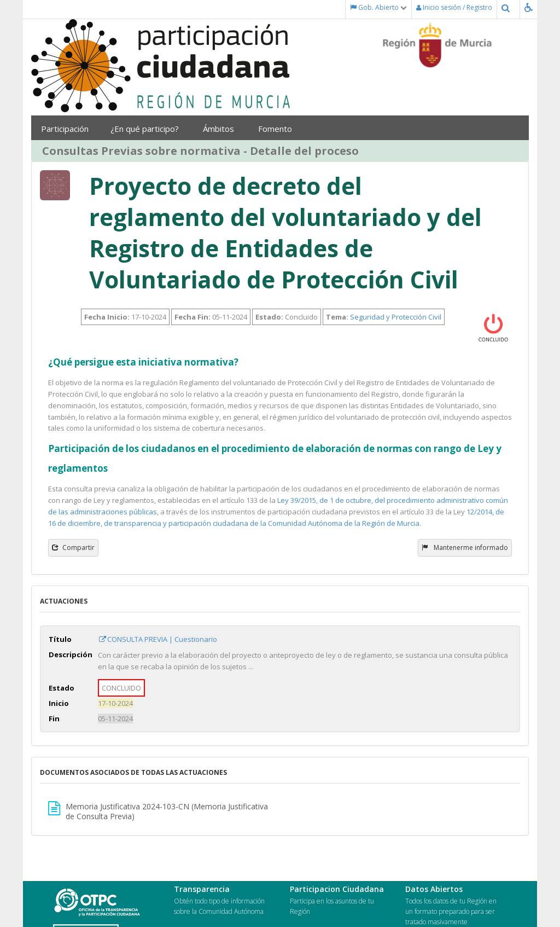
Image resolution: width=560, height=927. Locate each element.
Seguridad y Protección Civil (396, 317)
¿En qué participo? (148, 129)
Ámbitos (222, 129)
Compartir (73, 547)
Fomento (279, 129)
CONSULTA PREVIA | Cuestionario (157, 639)
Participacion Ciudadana (337, 889)
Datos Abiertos (434, 889)
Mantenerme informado (465, 547)
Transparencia (202, 889)
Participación (68, 129)
